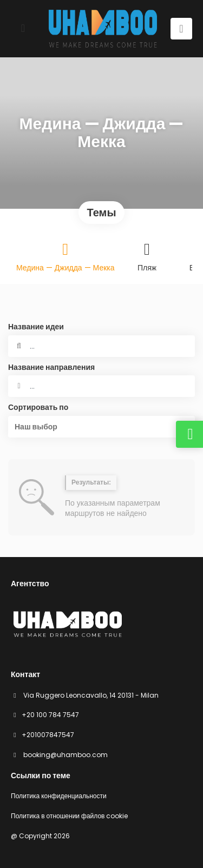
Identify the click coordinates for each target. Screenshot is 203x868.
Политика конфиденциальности (59, 796)
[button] (101, 427)
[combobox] (101, 386)
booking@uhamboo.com (65, 755)
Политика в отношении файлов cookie (69, 816)
